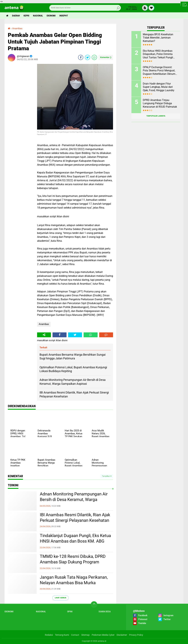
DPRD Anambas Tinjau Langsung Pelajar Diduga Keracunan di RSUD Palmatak (160, 103)
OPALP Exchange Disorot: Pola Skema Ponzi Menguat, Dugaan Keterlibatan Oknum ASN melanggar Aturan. (159, 71)
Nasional (38, 16)
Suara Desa (105, 611)
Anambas (44, 324)
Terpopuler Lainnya (156, 116)
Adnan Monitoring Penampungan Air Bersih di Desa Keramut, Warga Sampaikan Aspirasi (74, 499)
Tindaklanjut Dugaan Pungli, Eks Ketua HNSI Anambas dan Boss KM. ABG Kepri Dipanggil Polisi (75, 541)
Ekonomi (51, 16)
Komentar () (106, 57)
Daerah (16, 16)
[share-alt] (44, 335)
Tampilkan (107, 476)
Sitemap (85, 635)
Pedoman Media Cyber (103, 635)
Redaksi (49, 635)
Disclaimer (122, 635)
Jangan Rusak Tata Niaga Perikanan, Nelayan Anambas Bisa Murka (74, 580)
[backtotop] (94, 605)
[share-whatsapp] (94, 57)
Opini (70, 611)
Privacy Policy (136, 635)
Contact (75, 635)
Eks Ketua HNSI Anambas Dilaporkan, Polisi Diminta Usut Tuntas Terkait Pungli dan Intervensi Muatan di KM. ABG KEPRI (160, 54)
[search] (85, 8)
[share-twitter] (87, 57)
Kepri (26, 16)
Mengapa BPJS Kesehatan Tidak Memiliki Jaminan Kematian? (158, 38)
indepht (64, 16)
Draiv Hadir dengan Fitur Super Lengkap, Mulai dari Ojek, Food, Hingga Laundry (159, 87)
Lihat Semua (60, 598)
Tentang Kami (62, 635)
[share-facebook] (81, 57)
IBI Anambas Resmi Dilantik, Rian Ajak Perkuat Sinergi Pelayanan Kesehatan (75, 518)
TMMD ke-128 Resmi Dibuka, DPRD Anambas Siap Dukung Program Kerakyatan (73, 562)
